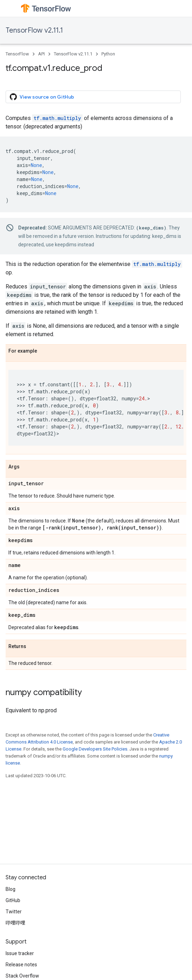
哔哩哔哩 (15, 923)
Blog (10, 889)
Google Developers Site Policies (95, 749)
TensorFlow (17, 54)
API (41, 54)
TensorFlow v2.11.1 (34, 30)
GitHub (13, 900)
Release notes (21, 965)
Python (108, 54)
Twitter (14, 912)
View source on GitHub (42, 97)
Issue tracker (20, 953)
